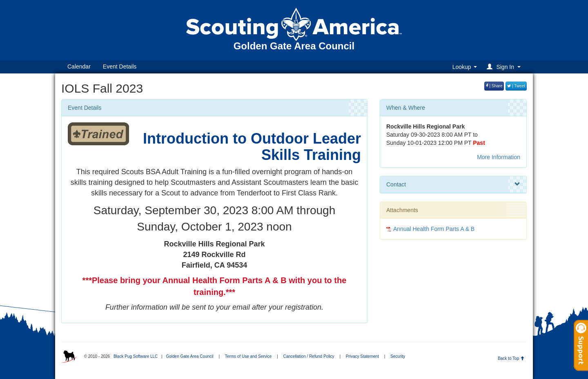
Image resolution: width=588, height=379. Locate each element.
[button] (505, 67)
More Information (499, 157)
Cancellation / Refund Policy (309, 356)
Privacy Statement (362, 356)
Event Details (120, 66)
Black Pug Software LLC (136, 356)
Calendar (79, 66)
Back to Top (511, 358)
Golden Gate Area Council (189, 356)
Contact (453, 184)
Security (398, 356)
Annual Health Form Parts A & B (434, 229)
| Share (494, 86)
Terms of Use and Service (248, 356)
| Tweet (516, 86)
